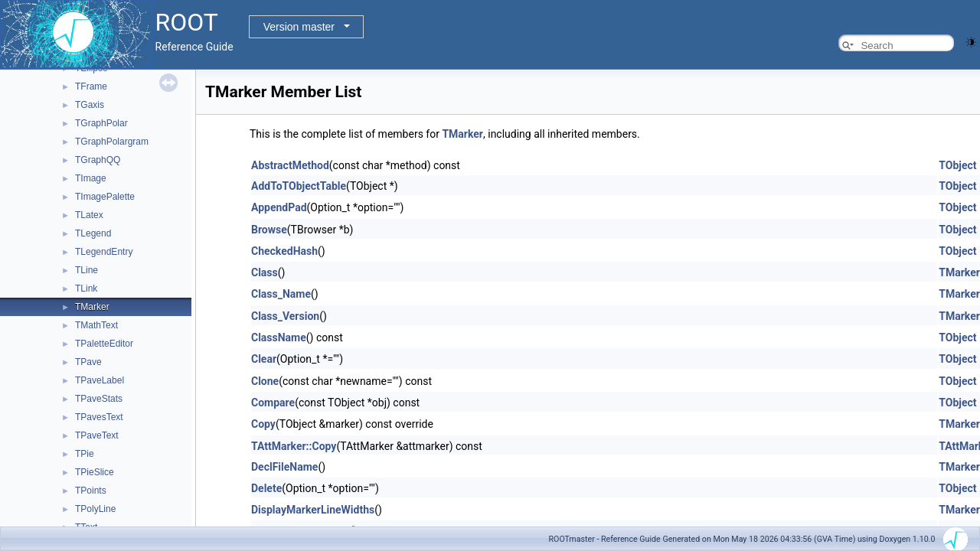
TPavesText (99, 417)
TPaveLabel (100, 380)
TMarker (92, 307)
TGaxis (90, 105)
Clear (264, 359)
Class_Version (285, 316)
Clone (265, 381)
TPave (88, 362)
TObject (957, 165)
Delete (266, 488)
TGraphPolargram (112, 142)
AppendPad (279, 207)
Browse (269, 230)
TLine (87, 270)
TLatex (89, 215)
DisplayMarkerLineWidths (313, 510)
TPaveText (97, 435)
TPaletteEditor (104, 344)
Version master (299, 27)
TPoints (91, 491)
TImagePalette (105, 197)
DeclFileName (284, 467)
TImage (91, 178)
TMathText (96, 325)
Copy (263, 424)
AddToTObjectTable (299, 186)
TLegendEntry (104, 252)
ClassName (279, 337)
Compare (273, 403)
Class (265, 272)
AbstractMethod (290, 165)
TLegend (93, 233)
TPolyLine (95, 509)
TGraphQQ (98, 160)
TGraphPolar (101, 123)
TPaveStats (99, 399)
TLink (86, 289)
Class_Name (281, 294)
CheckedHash (284, 251)
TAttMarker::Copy (294, 446)
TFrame (91, 86)
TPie (85, 454)
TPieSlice (95, 472)
